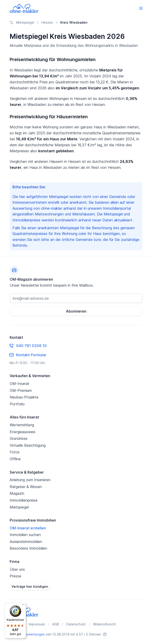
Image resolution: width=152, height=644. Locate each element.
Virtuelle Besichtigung (28, 445)
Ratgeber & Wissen (26, 487)
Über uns (17, 569)
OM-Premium (21, 390)
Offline (15, 459)
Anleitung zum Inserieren (30, 480)
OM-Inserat (19, 384)
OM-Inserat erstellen (28, 528)
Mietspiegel (19, 507)
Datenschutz (76, 624)
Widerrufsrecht (104, 624)
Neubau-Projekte (24, 397)
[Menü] (23, 606)
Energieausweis (23, 432)
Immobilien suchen (25, 535)
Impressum (37, 624)
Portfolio (17, 404)
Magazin (17, 493)
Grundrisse (19, 438)
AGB (56, 624)
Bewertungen (35, 634)
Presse (15, 576)
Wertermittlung (22, 425)
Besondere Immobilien (28, 548)
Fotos (15, 452)
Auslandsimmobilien (26, 542)
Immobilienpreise (24, 500)
